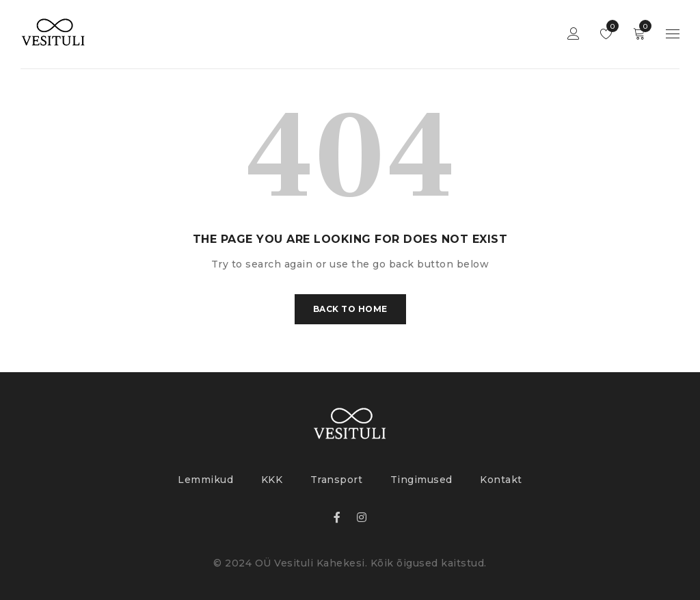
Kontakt (501, 480)
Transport (337, 480)
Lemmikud (609, 26)
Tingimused (421, 480)
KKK (272, 480)
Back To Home (350, 309)
